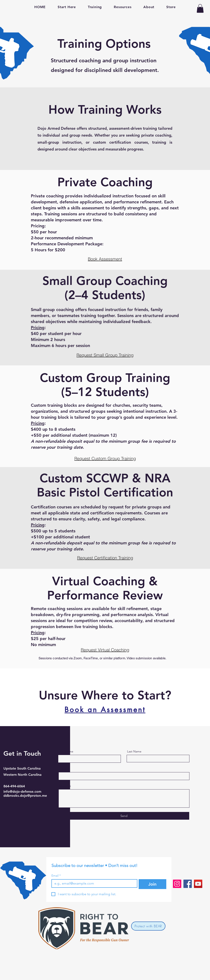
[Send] (124, 816)
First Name (66, 751)
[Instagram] (177, 884)
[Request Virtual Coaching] (105, 650)
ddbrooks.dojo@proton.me (25, 796)
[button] (200, 8)
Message (65, 786)
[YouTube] (198, 884)
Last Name (134, 751)
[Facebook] (188, 884)
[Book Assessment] (105, 259)
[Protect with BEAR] (148, 926)
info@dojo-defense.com (22, 792)
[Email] (93, 883)
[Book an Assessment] (105, 710)
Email (62, 769)
